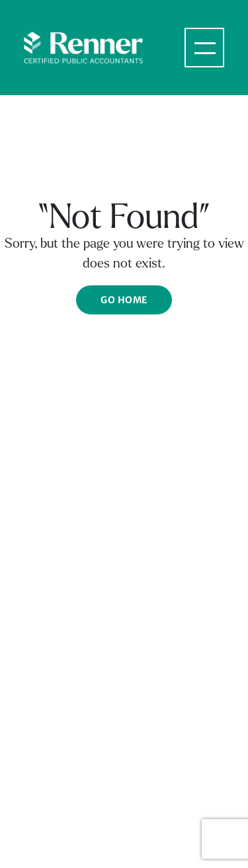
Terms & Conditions (67, 682)
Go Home (124, 300)
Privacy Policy (163, 682)
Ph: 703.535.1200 (63, 802)
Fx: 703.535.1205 (62, 815)
